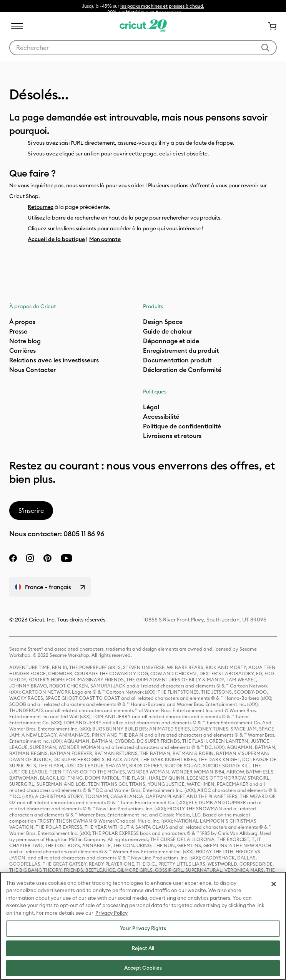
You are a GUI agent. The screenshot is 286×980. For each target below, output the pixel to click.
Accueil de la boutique (56, 239)
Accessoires (168, 12)
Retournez (41, 207)
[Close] (274, 884)
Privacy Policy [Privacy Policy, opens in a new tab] (111, 913)
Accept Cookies (143, 968)
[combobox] (143, 48)
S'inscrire (31, 511)
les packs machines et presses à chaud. (162, 6)
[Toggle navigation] (17, 26)
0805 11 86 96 (84, 534)
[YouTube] (67, 558)
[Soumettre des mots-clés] (265, 48)
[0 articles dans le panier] (269, 26)
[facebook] (13, 558)
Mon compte (105, 239)
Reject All (143, 948)
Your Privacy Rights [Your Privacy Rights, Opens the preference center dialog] (143, 928)
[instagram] (30, 558)
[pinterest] (47, 558)
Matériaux (137, 12)
